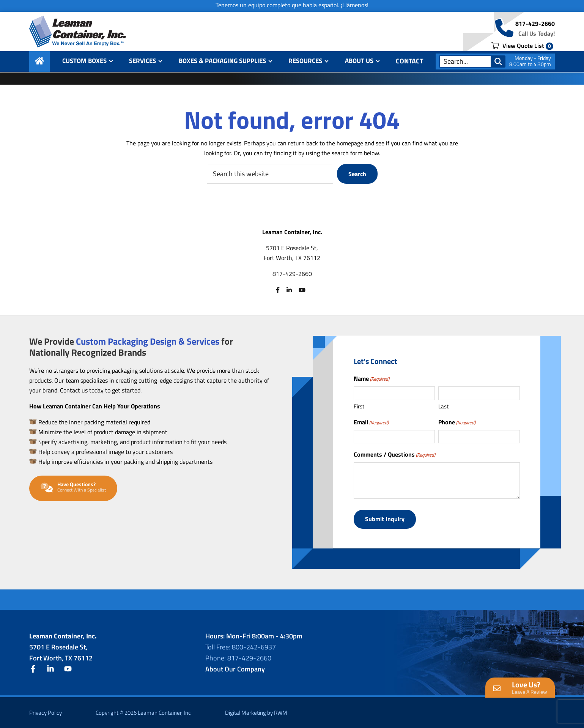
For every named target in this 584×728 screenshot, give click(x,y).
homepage (350, 143)
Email (371, 422)
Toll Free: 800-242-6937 (241, 647)
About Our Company (235, 669)
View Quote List (522, 46)
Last (443, 406)
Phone (457, 422)
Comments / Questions (394, 454)
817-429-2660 (535, 24)
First (359, 406)
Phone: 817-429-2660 (238, 658)
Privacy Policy (46, 712)
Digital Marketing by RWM (256, 712)
